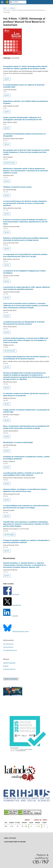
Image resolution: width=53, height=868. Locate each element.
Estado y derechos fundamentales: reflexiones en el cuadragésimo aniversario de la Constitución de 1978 (22, 119)
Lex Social (11, 594)
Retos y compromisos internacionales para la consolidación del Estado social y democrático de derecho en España (26, 427)
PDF (8, 79)
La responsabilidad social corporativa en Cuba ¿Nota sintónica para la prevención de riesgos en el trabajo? (26, 507)
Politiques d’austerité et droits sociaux (17, 187)
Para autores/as (8, 647)
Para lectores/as (8, 644)
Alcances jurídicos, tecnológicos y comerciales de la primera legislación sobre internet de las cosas (25, 490)
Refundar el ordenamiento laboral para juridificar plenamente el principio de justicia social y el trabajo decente (26, 239)
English (6, 666)
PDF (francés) (11, 163)
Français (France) (9, 669)
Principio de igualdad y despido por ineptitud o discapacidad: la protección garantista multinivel (26, 541)
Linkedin (15, 616)
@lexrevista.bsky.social (16, 631)
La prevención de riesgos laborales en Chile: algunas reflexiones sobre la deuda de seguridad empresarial (26, 288)
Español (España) (9, 663)
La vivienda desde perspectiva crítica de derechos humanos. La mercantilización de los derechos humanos (26, 358)
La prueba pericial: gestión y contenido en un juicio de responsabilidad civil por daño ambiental (23, 474)
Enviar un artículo (11, 679)
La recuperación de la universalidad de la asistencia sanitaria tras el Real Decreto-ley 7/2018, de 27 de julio (25, 255)
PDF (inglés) (10, 535)
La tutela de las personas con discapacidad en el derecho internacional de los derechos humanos (24, 323)
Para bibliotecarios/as (10, 650)
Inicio (5, 8)
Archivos (12, 8)
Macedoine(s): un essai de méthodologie (18, 442)
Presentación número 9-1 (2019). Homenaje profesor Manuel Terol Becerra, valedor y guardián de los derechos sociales (25, 67)
